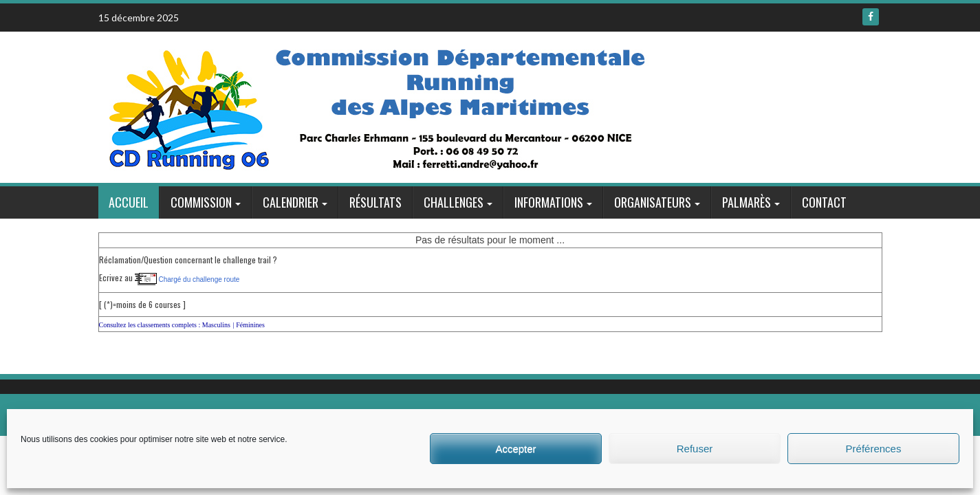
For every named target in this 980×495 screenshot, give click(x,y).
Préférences (874, 449)
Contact (824, 202)
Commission (201, 202)
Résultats (375, 202)
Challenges (454, 202)
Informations (549, 202)
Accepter (515, 449)
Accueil (129, 202)
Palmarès (747, 202)
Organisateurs (653, 202)
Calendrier (291, 202)
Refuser (695, 449)
